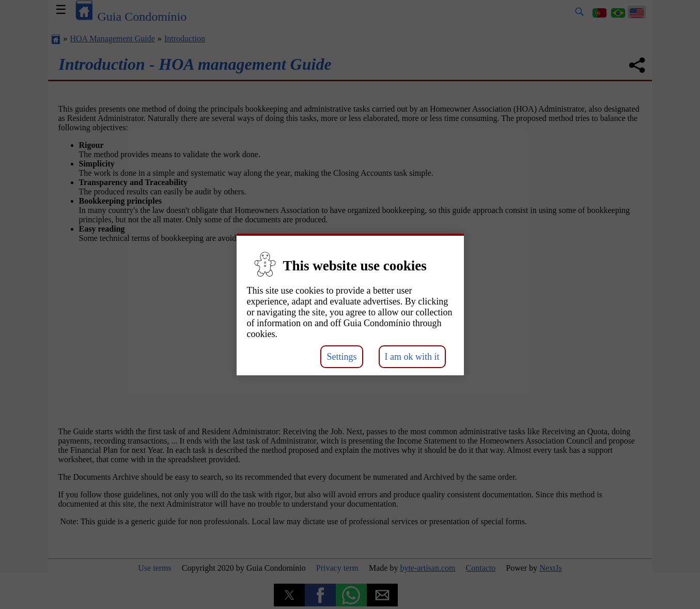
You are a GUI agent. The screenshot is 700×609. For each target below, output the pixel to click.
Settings (341, 357)
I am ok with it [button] (412, 357)
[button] (350, 286)
